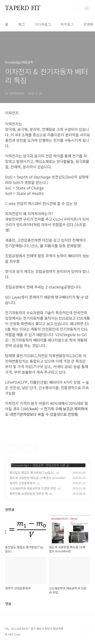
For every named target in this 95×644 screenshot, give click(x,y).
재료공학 (38, 465)
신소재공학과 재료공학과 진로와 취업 (33, 488)
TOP (87, 630)
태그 (22, 24)
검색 (77, 8)
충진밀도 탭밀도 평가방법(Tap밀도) (32, 472)
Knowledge (21, 465)
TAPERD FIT (23, 8)
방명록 (88, 24)
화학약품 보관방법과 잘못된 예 (29, 494)
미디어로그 (43, 24)
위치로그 (67, 24)
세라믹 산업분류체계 (22, 483)
